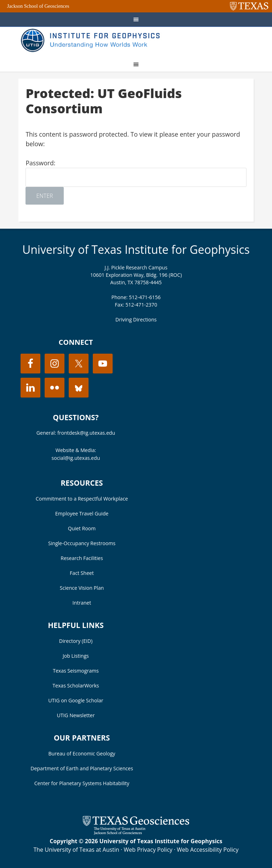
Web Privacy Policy (148, 850)
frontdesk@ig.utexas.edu (86, 433)
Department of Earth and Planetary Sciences (82, 768)
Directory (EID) (76, 641)
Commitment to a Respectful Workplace (82, 499)
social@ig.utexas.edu (76, 458)
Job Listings (76, 656)
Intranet (82, 603)
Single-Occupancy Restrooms (82, 543)
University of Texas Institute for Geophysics (136, 249)
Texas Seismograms (76, 671)
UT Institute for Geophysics (93, 41)
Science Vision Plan (82, 588)
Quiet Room (82, 528)
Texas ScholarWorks (76, 686)
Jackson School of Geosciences (38, 6)
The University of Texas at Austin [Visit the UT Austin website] (76, 850)
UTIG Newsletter (76, 715)
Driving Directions (136, 319)
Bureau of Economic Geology (82, 753)
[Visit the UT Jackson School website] (136, 833)
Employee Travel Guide (82, 513)
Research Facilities (82, 558)
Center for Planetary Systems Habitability (82, 783)
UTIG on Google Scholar (76, 700)
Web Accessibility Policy (208, 850)
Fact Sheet (82, 573)
